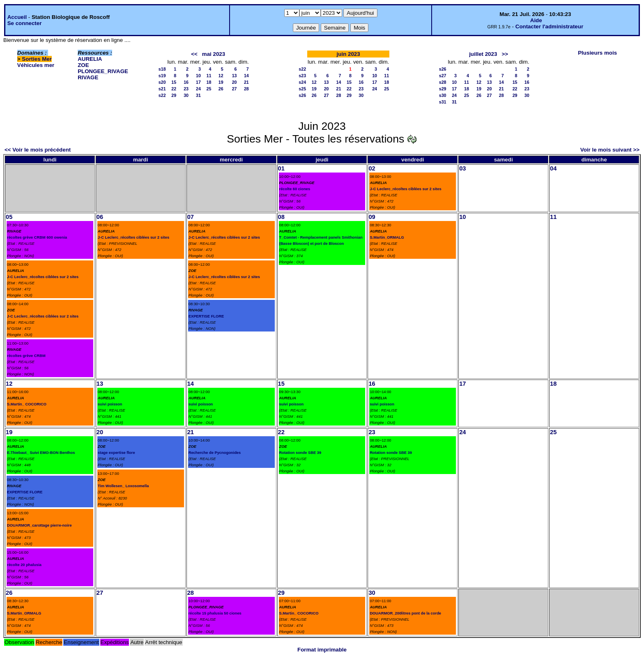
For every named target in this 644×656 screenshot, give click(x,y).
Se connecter (25, 23)
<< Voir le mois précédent (38, 150)
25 (209, 89)
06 (100, 217)
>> (505, 54)
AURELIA (90, 59)
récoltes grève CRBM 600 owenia (37, 237)
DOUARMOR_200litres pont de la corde (405, 613)
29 (174, 95)
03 (462, 168)
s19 (162, 76)
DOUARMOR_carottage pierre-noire (39, 525)
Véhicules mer (36, 65)
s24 (302, 82)
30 (186, 95)
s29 (443, 89)
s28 (443, 82)
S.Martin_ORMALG (387, 237)
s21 (162, 89)
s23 (302, 76)
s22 (162, 95)
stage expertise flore (116, 453)
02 (372, 168)
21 (246, 82)
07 (191, 217)
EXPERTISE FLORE (206, 316)
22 (174, 89)
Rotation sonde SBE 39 (300, 453)
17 (198, 82)
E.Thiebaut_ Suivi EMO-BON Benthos (41, 453)
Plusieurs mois (597, 53)
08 (281, 217)
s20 (162, 82)
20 (235, 82)
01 (281, 168)
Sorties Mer (37, 59)
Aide (536, 20)
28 (246, 89)
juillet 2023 (483, 54)
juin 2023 (348, 54)
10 (198, 76)
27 (235, 89)
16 (186, 82)
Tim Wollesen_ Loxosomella (123, 486)
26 (221, 89)
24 (198, 89)
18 (209, 82)
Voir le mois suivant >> (610, 150)
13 (235, 76)
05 (9, 217)
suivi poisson (110, 404)
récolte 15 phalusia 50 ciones (215, 613)
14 (246, 76)
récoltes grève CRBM (26, 356)
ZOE (83, 65)
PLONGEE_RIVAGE (103, 71)
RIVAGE (88, 77)
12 (221, 76)
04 (553, 168)
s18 (162, 69)
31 (198, 95)
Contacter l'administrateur (549, 26)
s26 (302, 95)
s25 (302, 89)
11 (209, 76)
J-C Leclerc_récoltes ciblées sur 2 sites (405, 189)
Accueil (17, 17)
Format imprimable (322, 650)
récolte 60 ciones (295, 189)
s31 (443, 102)
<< (194, 54)
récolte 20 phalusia (24, 565)
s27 (443, 76)
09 (372, 217)
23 (186, 89)
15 (174, 82)
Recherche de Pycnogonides (215, 453)
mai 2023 (214, 54)
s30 (443, 95)
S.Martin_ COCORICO (27, 404)
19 (221, 82)
